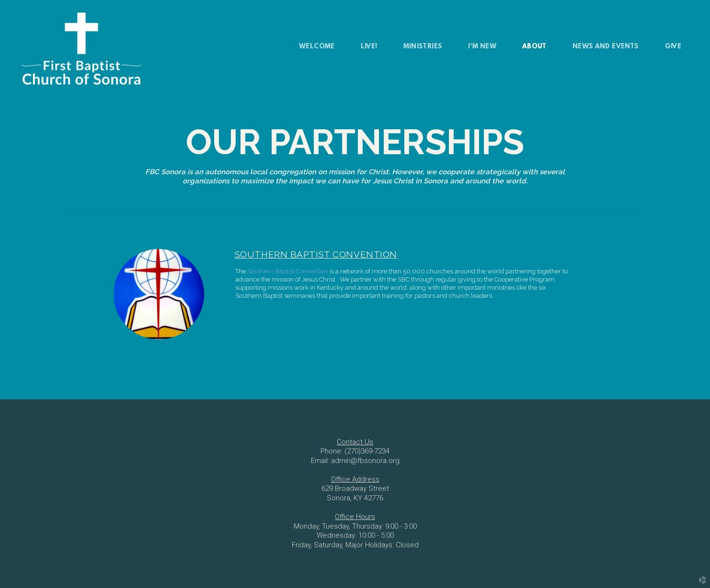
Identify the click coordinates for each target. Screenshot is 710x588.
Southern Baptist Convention (288, 271)
